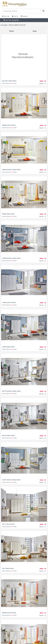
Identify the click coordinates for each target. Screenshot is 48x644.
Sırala (35, 31)
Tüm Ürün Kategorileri (11, 20)
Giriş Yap (6, 16)
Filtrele (11, 31)
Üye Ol (15, 16)
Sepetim (24, 16)
